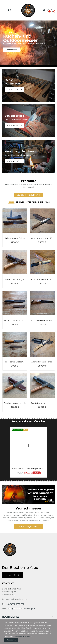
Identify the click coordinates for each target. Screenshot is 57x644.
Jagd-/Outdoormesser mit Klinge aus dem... (42, 403)
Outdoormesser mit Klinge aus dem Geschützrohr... (42, 238)
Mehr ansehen (11, 50)
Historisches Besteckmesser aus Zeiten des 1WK (15, 321)
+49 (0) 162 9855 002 (15, 604)
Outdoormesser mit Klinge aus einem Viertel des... (15, 403)
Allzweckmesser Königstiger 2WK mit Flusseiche (29, 460)
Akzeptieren (11, 640)
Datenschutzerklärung (24, 636)
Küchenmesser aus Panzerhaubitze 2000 (42, 321)
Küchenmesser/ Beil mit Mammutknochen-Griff (15, 238)
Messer (11, 202)
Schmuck (20, 202)
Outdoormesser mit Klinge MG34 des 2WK (42, 279)
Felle (47, 202)
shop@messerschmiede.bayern (21, 609)
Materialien (31, 202)
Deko (41, 202)
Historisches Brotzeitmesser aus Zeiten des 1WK (15, 362)
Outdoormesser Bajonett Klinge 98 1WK (15, 279)
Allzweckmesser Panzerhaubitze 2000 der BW (42, 362)
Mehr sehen (13, 90)
